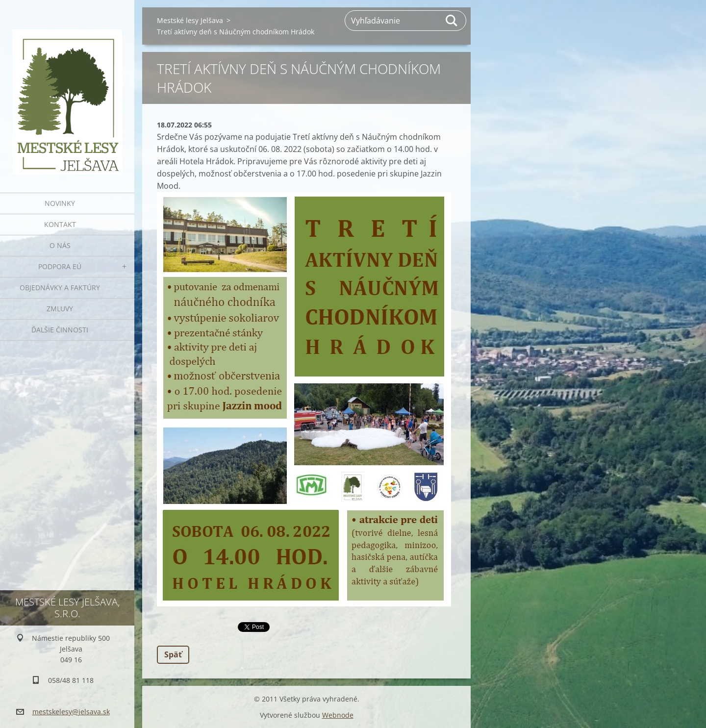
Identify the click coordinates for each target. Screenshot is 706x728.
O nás (60, 245)
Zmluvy (60, 309)
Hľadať (452, 21)
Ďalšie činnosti (60, 330)
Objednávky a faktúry (60, 288)
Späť (173, 654)
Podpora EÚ (60, 266)
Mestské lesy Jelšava (190, 20)
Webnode (338, 715)
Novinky (60, 203)
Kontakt (60, 224)
